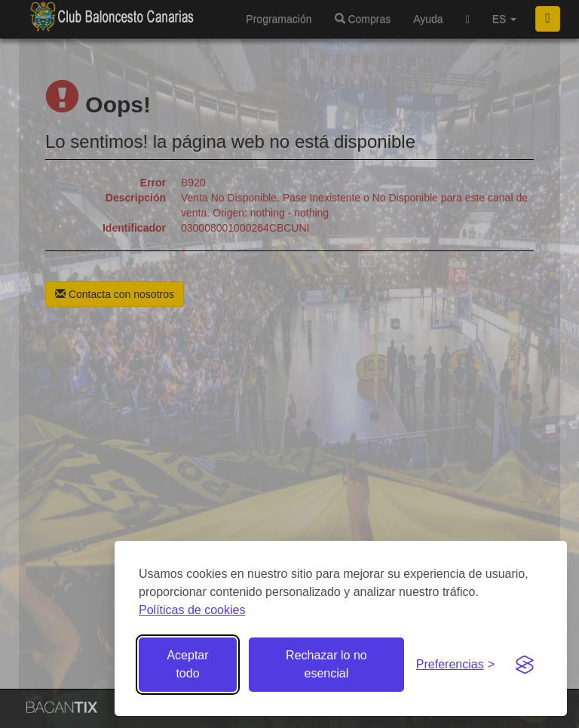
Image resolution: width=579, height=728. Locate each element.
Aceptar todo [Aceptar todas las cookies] (187, 664)
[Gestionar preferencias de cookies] (455, 665)
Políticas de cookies (192, 610)
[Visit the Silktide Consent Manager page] (525, 665)
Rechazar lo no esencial (326, 664)
